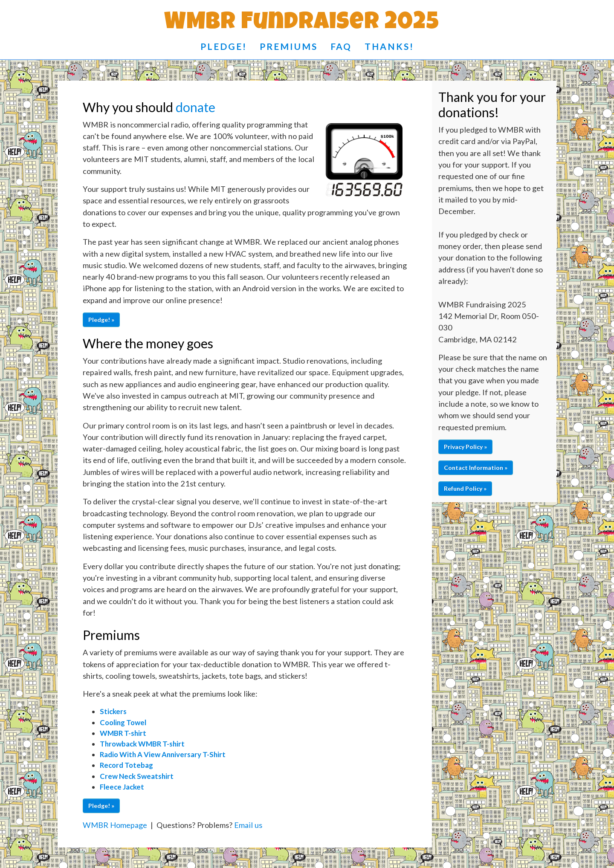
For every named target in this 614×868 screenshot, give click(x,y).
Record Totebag (126, 765)
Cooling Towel (123, 722)
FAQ (341, 46)
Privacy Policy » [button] (465, 447)
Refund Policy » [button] (465, 488)
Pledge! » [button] (101, 320)
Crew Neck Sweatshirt (137, 776)
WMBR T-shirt (123, 733)
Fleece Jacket (122, 787)
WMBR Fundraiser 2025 (302, 24)
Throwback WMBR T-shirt (142, 744)
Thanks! (389, 46)
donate (195, 107)
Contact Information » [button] (476, 467)
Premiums (289, 46)
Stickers (113, 711)
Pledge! (224, 46)
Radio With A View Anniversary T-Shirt (163, 754)
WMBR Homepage (115, 825)
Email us (248, 825)
